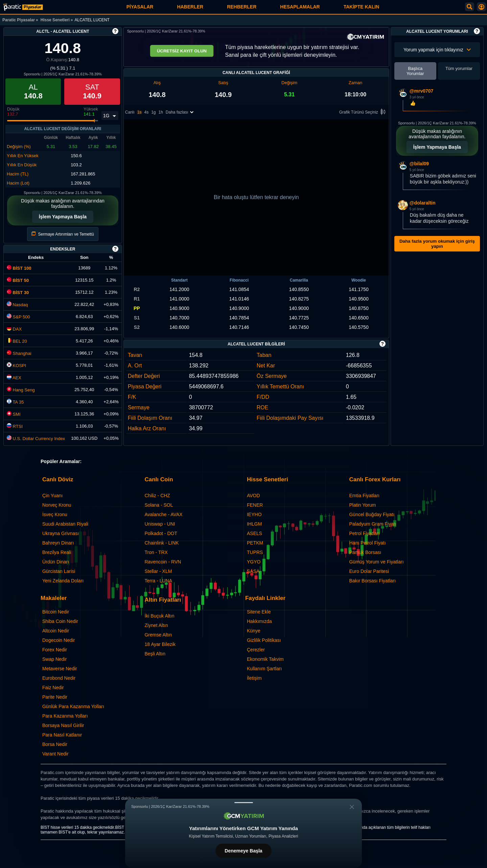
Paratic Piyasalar (19, 20)
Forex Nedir (55, 650)
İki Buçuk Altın (159, 616)
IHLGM (254, 524)
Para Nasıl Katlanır (62, 735)
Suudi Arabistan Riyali (65, 524)
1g (153, 112)
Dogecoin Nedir (59, 640)
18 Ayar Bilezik (160, 644)
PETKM (255, 543)
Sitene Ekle (259, 612)
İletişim (254, 678)
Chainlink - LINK (161, 543)
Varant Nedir (55, 754)
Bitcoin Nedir (56, 612)
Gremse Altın (158, 635)
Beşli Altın (155, 654)
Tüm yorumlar (459, 68)
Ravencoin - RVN (163, 562)
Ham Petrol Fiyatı (367, 543)
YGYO (254, 562)
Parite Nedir (55, 697)
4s (146, 112)
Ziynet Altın (156, 625)
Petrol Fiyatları (364, 533)
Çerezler (256, 650)
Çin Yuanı (52, 496)
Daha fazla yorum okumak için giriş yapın (437, 244)
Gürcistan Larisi (59, 571)
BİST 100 (19, 268)
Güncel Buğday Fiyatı (372, 514)
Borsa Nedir (55, 744)
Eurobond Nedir (59, 678)
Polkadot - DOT (161, 533)
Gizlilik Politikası (264, 640)
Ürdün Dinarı (56, 562)
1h (161, 112)
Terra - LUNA (158, 581)
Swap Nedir (54, 659)
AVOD (253, 496)
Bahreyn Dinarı (58, 543)
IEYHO (254, 514)
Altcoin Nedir (56, 631)
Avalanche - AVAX (163, 514)
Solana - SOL (159, 505)
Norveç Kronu (57, 505)
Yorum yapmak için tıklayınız (437, 50)
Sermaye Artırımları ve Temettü (63, 234)
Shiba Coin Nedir (60, 621)
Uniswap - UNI (160, 524)
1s (140, 112)
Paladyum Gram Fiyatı (373, 524)
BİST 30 (18, 293)
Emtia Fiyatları (364, 496)
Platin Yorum (362, 505)
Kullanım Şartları (264, 669)
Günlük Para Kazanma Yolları (73, 706)
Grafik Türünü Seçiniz (363, 112)
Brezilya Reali (57, 552)
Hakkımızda (259, 621)
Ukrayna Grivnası (61, 533)
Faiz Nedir (53, 688)
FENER (255, 505)
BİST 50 (18, 280)
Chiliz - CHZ (157, 496)
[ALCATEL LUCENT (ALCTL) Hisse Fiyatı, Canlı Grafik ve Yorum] (23, 7)
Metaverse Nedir (60, 669)
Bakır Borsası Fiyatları (372, 581)
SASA (253, 571)
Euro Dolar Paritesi (369, 571)
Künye (254, 631)
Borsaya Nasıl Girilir (63, 725)
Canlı (130, 112)
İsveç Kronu (55, 514)
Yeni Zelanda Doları (63, 581)
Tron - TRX (156, 552)
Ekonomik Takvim (265, 659)
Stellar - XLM (158, 571)
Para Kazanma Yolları (65, 716)
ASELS (254, 533)
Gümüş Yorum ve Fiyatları (376, 562)
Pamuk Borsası (365, 552)
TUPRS (255, 552)
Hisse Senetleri (55, 20)
